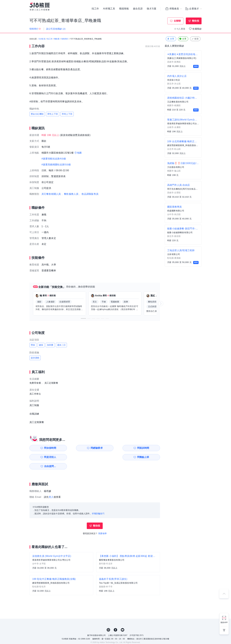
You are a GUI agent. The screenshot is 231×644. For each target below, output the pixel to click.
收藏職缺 (197, 29)
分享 (171, 39)
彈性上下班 (53, 114)
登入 (51, 488)
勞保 (33, 345)
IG (108, 621)
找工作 (95, 9)
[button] (83, 318)
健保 (41, 345)
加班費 (50, 345)
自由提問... (80, 457)
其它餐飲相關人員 (51, 194)
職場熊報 (124, 9)
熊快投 (196, 21)
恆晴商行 (65, 39)
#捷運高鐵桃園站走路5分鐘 (56, 165)
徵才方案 (152, 9)
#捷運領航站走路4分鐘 (54, 159)
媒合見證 (138, 9)
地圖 (79, 153)
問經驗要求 (80, 448)
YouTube (123, 621)
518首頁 (42, 39)
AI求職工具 (109, 9)
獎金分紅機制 (37, 114)
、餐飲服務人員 (70, 194)
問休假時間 (46, 448)
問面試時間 (113, 448)
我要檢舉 (103, 524)
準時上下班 (67, 114)
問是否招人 (147, 448)
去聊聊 (177, 21)
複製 (195, 39)
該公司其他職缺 (56, 29)
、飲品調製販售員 (89, 194)
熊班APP (224, 623)
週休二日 (61, 345)
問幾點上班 (46, 457)
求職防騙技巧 (98, 504)
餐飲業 (57, 39)
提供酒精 (35, 358)
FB (115, 621)
